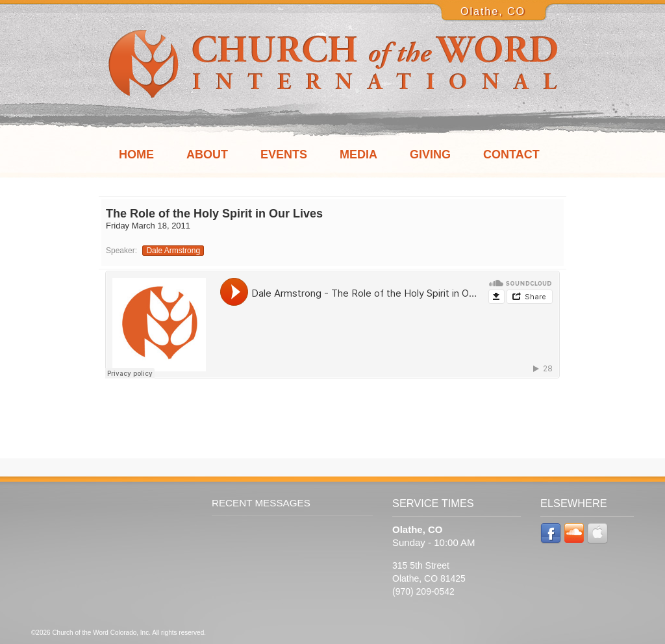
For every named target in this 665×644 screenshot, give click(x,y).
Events (284, 155)
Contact (511, 155)
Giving (430, 155)
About (207, 155)
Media (358, 155)
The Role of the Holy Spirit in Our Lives (214, 214)
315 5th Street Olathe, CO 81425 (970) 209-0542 (429, 578)
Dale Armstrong (173, 251)
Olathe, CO (493, 11)
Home (136, 155)
